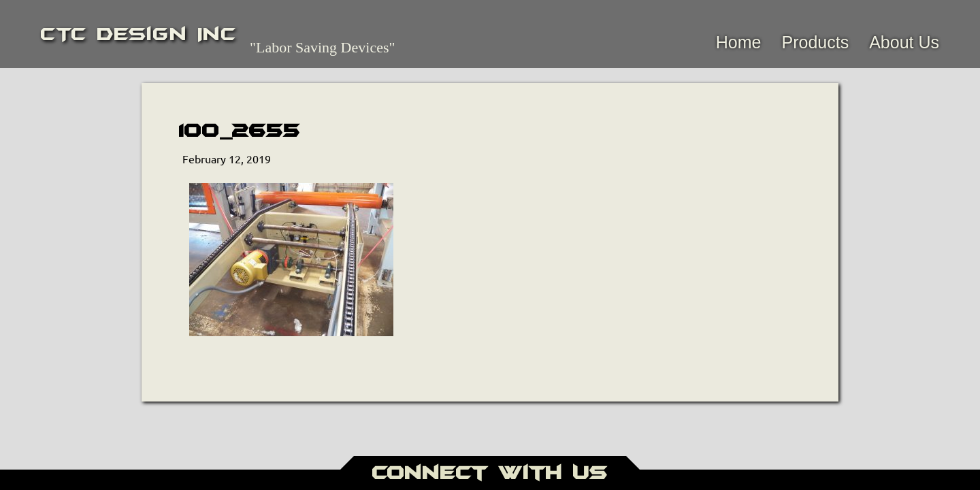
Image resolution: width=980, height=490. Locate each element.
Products (815, 42)
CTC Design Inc (138, 34)
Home (739, 42)
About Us (904, 42)
